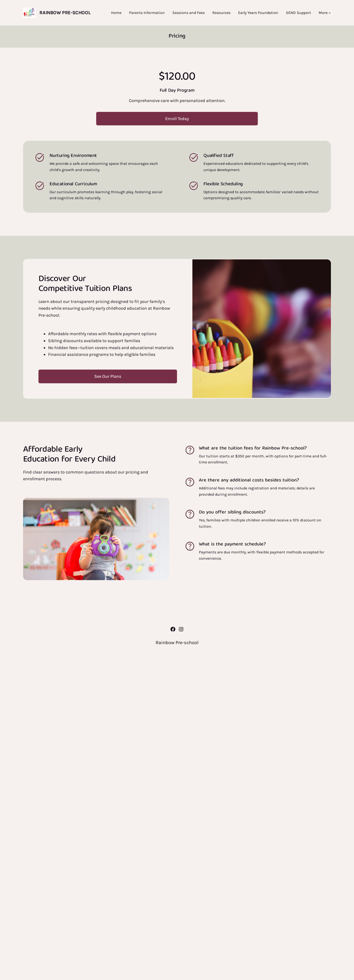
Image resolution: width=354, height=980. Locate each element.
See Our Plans (108, 376)
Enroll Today (177, 119)
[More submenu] (330, 13)
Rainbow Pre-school (65, 13)
